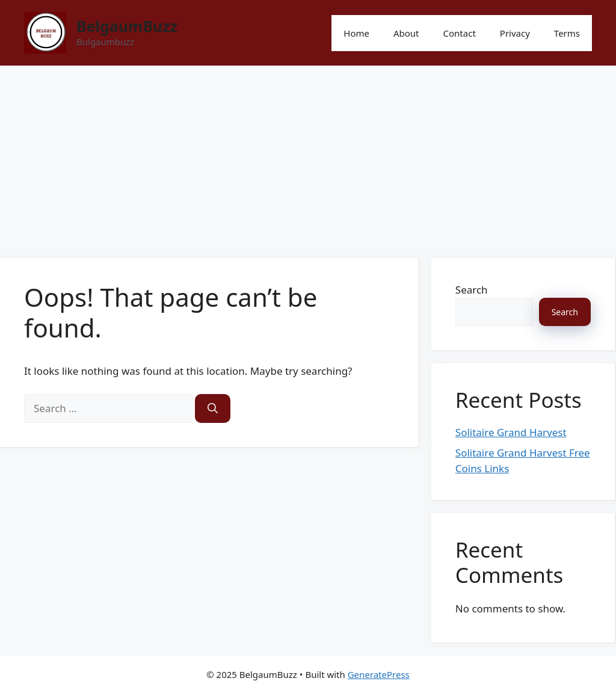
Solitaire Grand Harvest (511, 432)
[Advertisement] (308, 156)
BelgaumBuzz (127, 26)
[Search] (213, 408)
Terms (567, 33)
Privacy (515, 33)
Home (356, 33)
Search (472, 290)
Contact (460, 33)
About (406, 33)
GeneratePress (379, 674)
